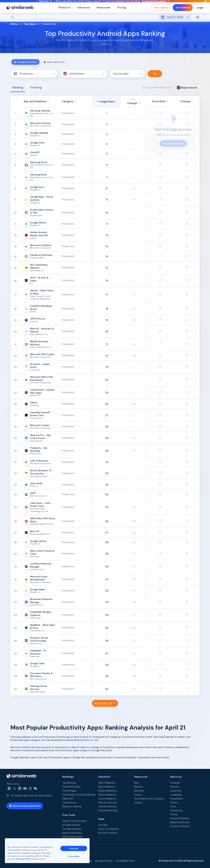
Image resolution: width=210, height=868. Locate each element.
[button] (34, 74)
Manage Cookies (104, 861)
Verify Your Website (109, 829)
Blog (136, 783)
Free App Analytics (72, 829)
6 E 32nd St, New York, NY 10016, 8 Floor (32, 796)
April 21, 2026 (175, 23)
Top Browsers (69, 803)
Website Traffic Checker (75, 821)
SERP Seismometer (73, 837)
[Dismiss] (205, 4)
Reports (138, 787)
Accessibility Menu (125, 861)
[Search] (105, 23)
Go (155, 74)
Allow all (74, 848)
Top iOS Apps (69, 791)
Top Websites (69, 783)
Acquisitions (176, 799)
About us (176, 777)
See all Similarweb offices (21, 849)
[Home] (20, 13)
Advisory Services (107, 807)
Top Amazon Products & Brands (79, 795)
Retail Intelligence (107, 791)
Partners (175, 787)
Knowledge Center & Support (149, 799)
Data (101, 819)
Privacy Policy (24, 859)
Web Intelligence (107, 783)
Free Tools (69, 815)
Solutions (104, 777)
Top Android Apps (72, 787)
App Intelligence (107, 787)
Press (173, 807)
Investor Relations (179, 818)
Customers (176, 791)
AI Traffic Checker (71, 825)
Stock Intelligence (107, 799)
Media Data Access (180, 822)
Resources (141, 777)
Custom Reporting (108, 810)
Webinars (139, 791)
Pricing (174, 814)
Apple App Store (54, 62)
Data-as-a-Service (108, 803)
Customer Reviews (180, 826)
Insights (138, 803)
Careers (174, 803)
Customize (74, 856)
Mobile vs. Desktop (72, 807)
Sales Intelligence (107, 795)
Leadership (176, 795)
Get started (183, 13)
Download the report (155, 4)
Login (200, 13)
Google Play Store (25, 62)
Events (138, 795)
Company (175, 783)
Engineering (176, 810)
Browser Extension (108, 833)
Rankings (68, 777)
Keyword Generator (72, 833)
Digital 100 (68, 799)
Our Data (103, 825)
